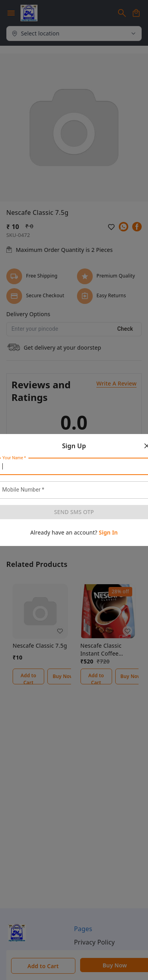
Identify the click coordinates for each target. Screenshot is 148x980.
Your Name (14, 458)
